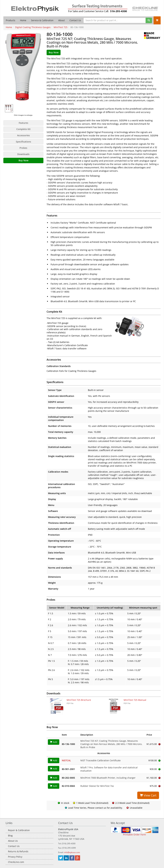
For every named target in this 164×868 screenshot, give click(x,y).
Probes (23, 148)
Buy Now (23, 160)
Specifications (23, 142)
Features (23, 123)
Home (23, 20)
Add (54, 742)
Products (10, 20)
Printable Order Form (134, 835)
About (61, 20)
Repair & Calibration (19, 830)
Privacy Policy (15, 857)
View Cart (148, 795)
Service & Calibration (42, 20)
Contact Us (75, 20)
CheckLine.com (16, 862)
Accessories (23, 135)
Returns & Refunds (18, 851)
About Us (13, 841)
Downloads (23, 154)
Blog (10, 836)
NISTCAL (66, 760)
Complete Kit (23, 129)
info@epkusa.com (72, 852)
